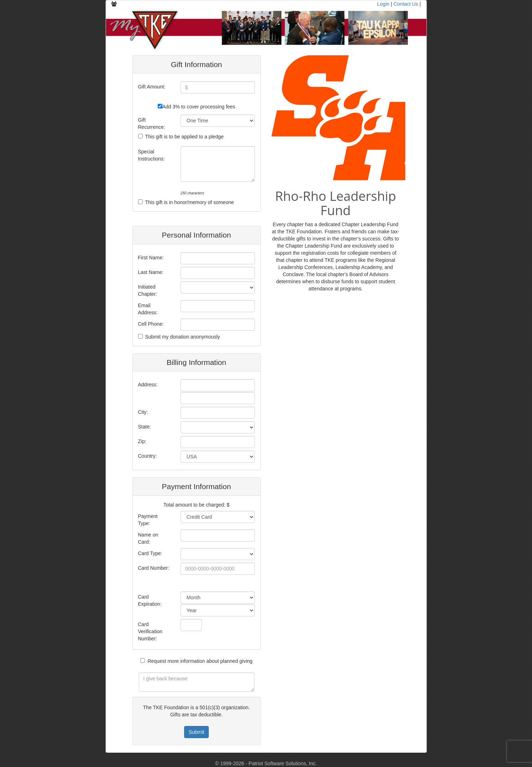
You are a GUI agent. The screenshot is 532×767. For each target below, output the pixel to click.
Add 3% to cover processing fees (199, 107)
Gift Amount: (152, 87)
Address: (148, 385)
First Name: (151, 258)
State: (145, 427)
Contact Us (406, 4)
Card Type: (150, 553)
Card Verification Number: (150, 631)
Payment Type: (148, 520)
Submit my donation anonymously (183, 337)
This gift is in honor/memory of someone (190, 202)
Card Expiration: (150, 600)
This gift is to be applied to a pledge (184, 137)
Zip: (142, 441)
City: (143, 412)
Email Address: (148, 309)
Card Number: (154, 568)
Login (383, 4)
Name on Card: (148, 538)
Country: (148, 456)
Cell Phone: (151, 324)
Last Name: (151, 272)
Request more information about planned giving (200, 661)
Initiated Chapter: (148, 290)
